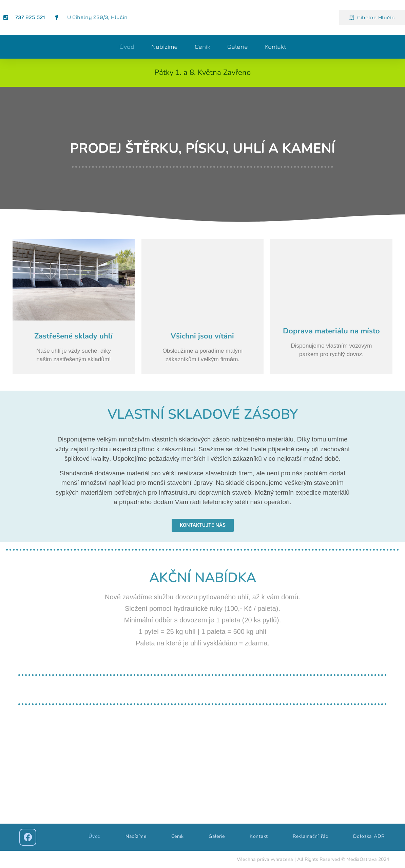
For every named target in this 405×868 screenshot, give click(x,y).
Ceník (203, 47)
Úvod (127, 47)
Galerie (238, 47)
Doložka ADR (369, 836)
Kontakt (275, 47)
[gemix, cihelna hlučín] (203, 769)
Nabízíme (165, 47)
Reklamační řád (311, 836)
